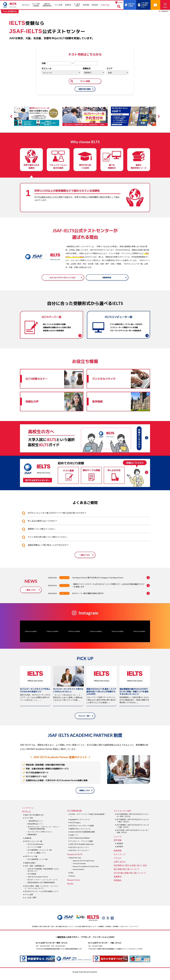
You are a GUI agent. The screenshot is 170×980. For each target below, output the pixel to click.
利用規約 (118, 884)
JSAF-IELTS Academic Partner (38, 881)
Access (73, 880)
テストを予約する (10, 11)
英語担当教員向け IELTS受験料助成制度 (41, 887)
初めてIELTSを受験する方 (34, 819)
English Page (105, 5)
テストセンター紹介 (123, 815)
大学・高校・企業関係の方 (35, 870)
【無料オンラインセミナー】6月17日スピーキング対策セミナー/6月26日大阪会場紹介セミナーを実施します (111, 590)
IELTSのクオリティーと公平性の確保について (42, 895)
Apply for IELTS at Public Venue (84, 865)
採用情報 (118, 855)
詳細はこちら (85, 794)
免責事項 (118, 881)
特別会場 (95, 5)
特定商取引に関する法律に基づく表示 (130, 869)
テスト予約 (29, 822)
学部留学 (120, 847)
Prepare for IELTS (75, 858)
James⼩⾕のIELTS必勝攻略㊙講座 (82, 836)
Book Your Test (76, 862)
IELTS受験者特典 (74, 815)
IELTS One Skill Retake (35, 848)
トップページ (28, 812)
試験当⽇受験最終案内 (47, 5)
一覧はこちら (85, 559)
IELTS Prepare (75, 827)
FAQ (72, 877)
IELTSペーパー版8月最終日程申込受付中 (111, 597)
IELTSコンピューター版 (33, 845)
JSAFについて (124, 930)
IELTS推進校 (32, 878)
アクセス (118, 862)
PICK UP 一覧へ (85, 720)
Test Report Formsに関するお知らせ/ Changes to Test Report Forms (111, 582)
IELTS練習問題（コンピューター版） (40, 854)
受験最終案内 (32, 839)
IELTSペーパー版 (31, 860)
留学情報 (86, 5)
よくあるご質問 (77, 5)
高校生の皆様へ (31, 867)
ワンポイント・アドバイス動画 (81, 845)
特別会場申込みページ (35, 828)
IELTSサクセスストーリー (79, 851)
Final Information (79, 873)
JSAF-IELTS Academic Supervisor (82, 848)
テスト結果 (58, 5)
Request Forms (74, 884)
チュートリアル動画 (34, 851)
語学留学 (120, 851)
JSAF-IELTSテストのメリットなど (63, 279)
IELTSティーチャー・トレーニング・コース (43, 884)
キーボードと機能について (37, 857)
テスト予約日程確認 (36, 5)
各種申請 (68, 5)
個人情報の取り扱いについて (126, 873)
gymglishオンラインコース (80, 823)
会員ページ (74, 839)
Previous (12, 116)
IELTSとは (26, 5)
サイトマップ (120, 858)
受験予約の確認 (85, 89)
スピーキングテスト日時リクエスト (40, 836)
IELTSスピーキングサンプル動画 (82, 830)
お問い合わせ (120, 866)
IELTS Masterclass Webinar (80, 842)
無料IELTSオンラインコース (80, 833)
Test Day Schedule (79, 868)
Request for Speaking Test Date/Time (86, 870)
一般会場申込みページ (35, 825)
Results (70, 888)
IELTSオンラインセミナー (79, 854)
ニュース (64, 582)
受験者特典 (107, 279)
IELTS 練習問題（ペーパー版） (38, 863)
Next (158, 116)
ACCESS (119, 2)
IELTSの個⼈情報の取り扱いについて (130, 877)
